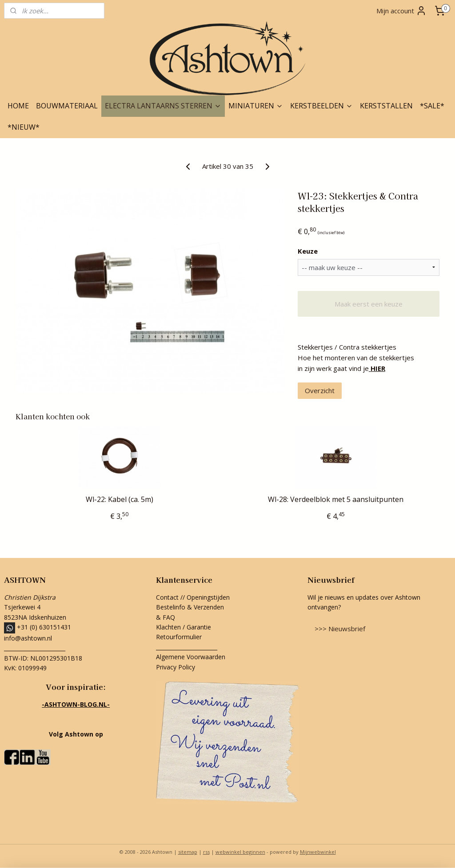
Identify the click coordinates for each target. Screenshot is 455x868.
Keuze (308, 251)
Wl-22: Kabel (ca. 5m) (120, 500)
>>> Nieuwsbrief (340, 629)
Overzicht (320, 390)
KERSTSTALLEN (386, 106)
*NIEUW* (24, 127)
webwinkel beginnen (240, 852)
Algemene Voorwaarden (191, 657)
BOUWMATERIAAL (67, 106)
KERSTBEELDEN (321, 106)
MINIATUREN (256, 106)
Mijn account (401, 11)
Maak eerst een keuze (369, 304)
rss (206, 852)
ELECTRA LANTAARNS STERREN (163, 106)
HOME (18, 106)
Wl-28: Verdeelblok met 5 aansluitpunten (336, 500)
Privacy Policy (176, 667)
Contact (167, 597)
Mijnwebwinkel (318, 852)
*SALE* (432, 106)
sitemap (188, 852)
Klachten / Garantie (184, 627)
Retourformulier (180, 637)
